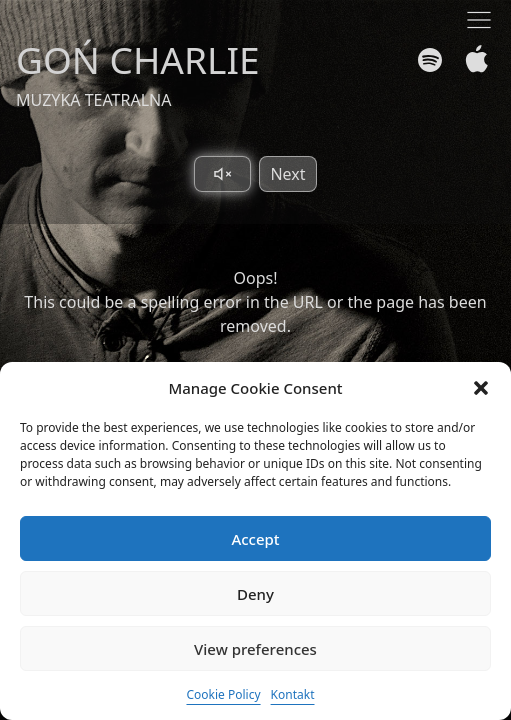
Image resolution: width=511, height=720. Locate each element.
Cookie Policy (223, 694)
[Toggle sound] (222, 174)
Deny (255, 594)
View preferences (255, 649)
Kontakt (293, 694)
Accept (255, 539)
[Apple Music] (472, 59)
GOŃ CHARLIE (138, 59)
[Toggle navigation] (479, 20)
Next (287, 174)
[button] (481, 388)
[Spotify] (430, 60)
